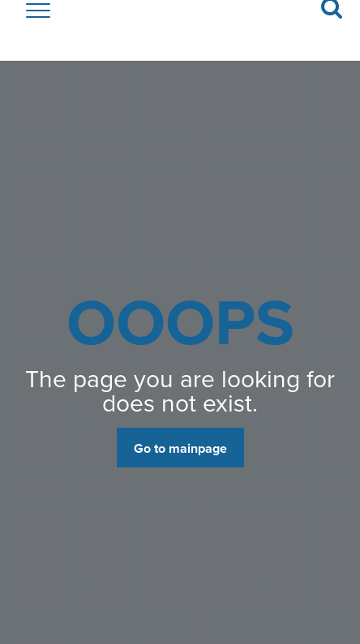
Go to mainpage (180, 448)
